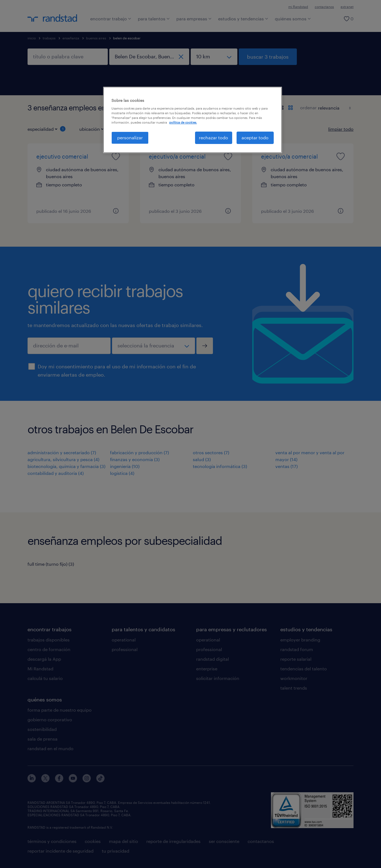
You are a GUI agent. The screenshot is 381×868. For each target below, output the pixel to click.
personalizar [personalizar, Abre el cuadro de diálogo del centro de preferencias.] (130, 138)
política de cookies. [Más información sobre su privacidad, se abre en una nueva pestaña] (183, 122)
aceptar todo (255, 138)
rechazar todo (213, 138)
